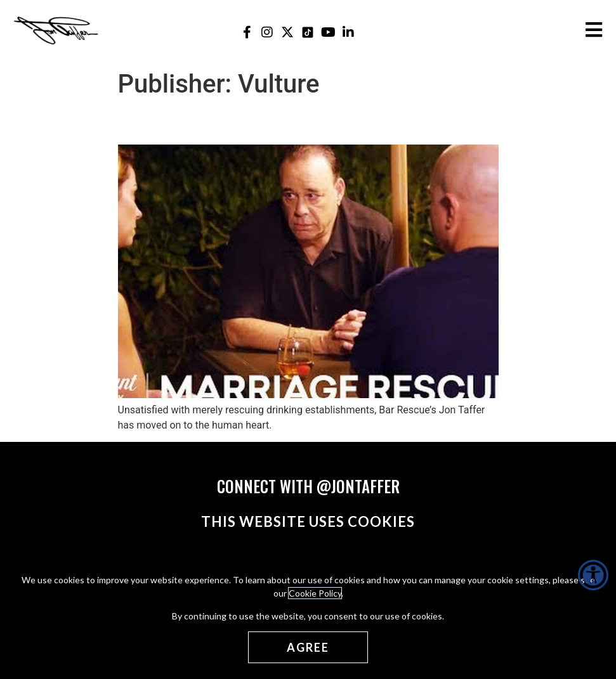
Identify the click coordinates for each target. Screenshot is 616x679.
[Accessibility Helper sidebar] (593, 575)
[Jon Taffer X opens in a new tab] (288, 32)
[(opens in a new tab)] (308, 395)
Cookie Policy (315, 593)
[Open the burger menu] (594, 30)
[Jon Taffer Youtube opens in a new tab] (328, 32)
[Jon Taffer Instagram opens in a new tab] (267, 32)
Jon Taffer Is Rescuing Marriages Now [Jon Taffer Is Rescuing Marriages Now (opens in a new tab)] (291, 122)
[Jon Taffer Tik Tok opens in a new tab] (308, 32)
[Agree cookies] (308, 647)
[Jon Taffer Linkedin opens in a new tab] (349, 32)
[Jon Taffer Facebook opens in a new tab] (247, 32)
